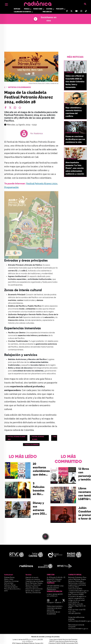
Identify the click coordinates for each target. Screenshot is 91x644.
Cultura (49, 9)
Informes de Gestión (11, 587)
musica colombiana (32, 445)
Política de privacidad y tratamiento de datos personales (55, 608)
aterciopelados (72, 159)
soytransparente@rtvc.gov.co (78, 629)
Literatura (10, 477)
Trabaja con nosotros (33, 579)
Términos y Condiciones (33, 593)
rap (68, 104)
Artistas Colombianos (19, 87)
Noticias (17, 9)
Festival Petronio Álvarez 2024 (17, 438)
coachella (70, 72)
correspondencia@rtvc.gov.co (79, 591)
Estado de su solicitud (33, 591)
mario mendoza (12, 497)
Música (27, 9)
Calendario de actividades (34, 581)
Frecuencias (47, 12)
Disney (9, 517)
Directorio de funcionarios (34, 589)
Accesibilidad (52, 614)
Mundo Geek (38, 9)
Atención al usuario (32, 578)
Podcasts (60, 9)
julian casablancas (59, 522)
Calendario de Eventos (22, 12)
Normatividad (9, 583)
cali (55, 436)
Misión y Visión (9, 579)
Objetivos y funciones (11, 581)
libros (55, 482)
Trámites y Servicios (32, 587)
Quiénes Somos (9, 578)
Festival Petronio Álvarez (38, 438)
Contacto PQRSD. (78, 595)
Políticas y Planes (10, 585)
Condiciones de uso (53, 612)
